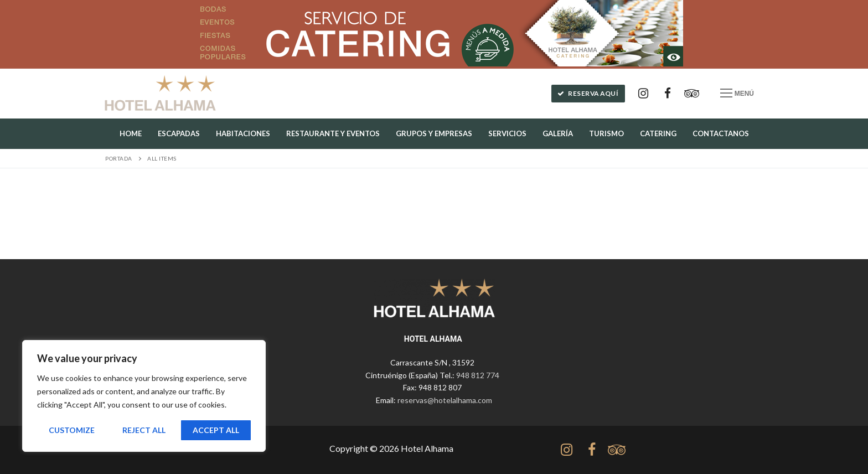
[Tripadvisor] (692, 94)
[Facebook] (668, 94)
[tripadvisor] (616, 450)
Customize (72, 430)
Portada (119, 158)
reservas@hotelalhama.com (445, 400)
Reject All (144, 430)
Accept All (216, 430)
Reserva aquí (588, 93)
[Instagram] (643, 94)
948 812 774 (478, 375)
